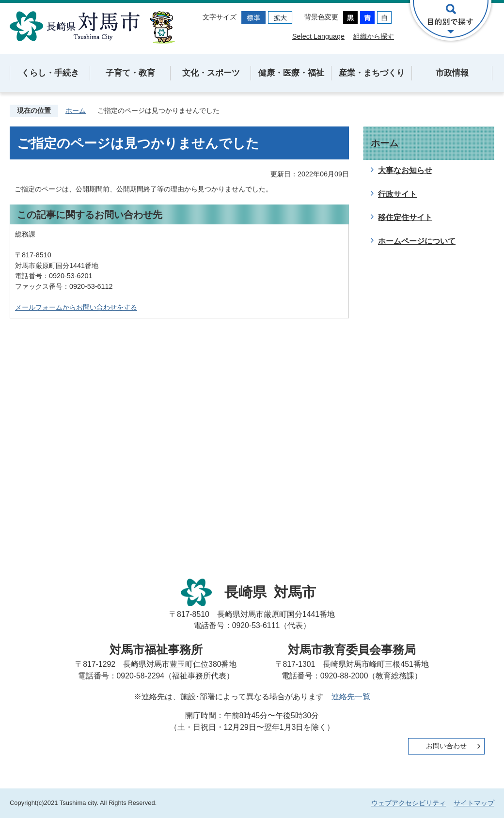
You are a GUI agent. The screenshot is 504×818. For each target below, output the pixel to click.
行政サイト (397, 194)
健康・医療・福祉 (291, 73)
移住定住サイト (405, 217)
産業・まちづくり (372, 73)
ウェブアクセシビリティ (409, 803)
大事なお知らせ (405, 170)
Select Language (318, 36)
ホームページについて (417, 241)
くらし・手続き (50, 73)
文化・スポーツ (211, 73)
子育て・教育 (130, 73)
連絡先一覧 (351, 697)
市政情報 (452, 73)
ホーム (76, 110)
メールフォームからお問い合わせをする (76, 307)
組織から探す (374, 36)
